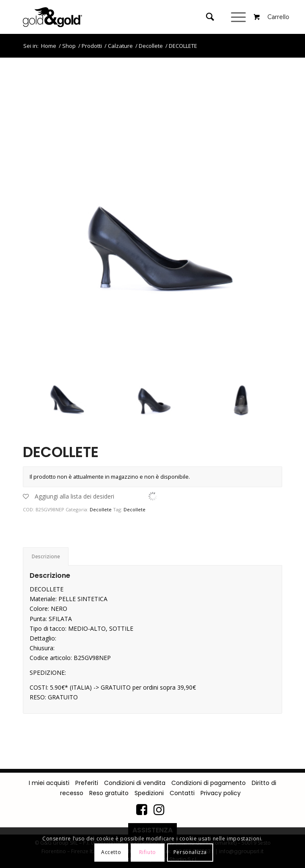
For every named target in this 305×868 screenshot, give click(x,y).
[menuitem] (212, 17)
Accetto (111, 852)
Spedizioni (149, 793)
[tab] (46, 556)
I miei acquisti (49, 783)
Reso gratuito (109, 793)
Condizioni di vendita (135, 783)
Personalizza (190, 852)
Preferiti (87, 783)
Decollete (101, 509)
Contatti (182, 793)
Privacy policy (221, 793)
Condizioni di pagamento (209, 783)
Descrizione (46, 556)
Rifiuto (148, 852)
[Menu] (239, 17)
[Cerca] (206, 17)
